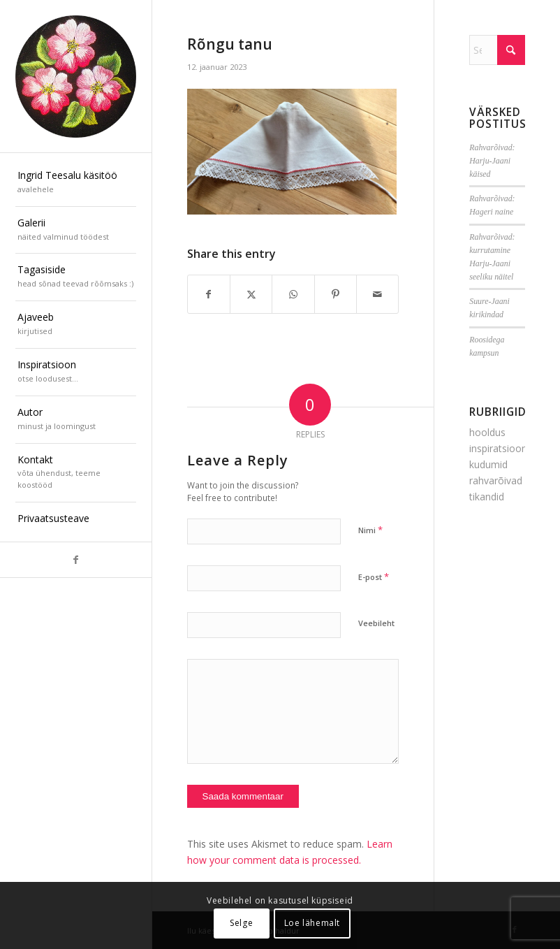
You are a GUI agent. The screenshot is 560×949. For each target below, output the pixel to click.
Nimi (370, 530)
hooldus (487, 432)
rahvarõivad (496, 480)
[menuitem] (76, 183)
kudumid (488, 464)
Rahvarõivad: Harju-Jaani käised (492, 161)
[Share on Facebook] (209, 294)
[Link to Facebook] (76, 560)
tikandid (487, 497)
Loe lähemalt (312, 923)
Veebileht (376, 623)
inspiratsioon (498, 448)
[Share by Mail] (377, 294)
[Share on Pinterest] (336, 294)
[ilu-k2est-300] (76, 77)
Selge (241, 923)
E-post (374, 577)
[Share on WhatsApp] (293, 294)
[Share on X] (251, 294)
